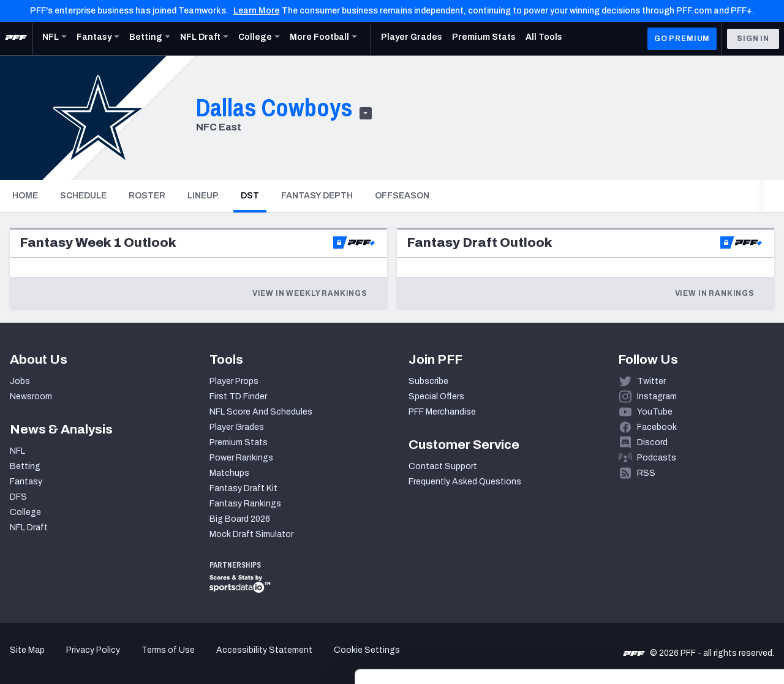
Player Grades (237, 427)
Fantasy (26, 482)
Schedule (83, 196)
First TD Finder (238, 396)
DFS (18, 497)
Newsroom (31, 396)
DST (254, 195)
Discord (652, 442)
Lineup (203, 196)
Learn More (256, 11)
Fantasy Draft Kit (243, 488)
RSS (646, 473)
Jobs (20, 381)
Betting (25, 466)
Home (25, 196)
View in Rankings (715, 293)
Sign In (753, 39)
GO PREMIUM (682, 39)
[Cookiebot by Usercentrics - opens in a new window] (79, 660)
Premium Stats (239, 442)
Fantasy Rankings (245, 504)
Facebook (657, 427)
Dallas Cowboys (274, 107)
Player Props (234, 381)
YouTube (655, 412)
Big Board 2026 (240, 519)
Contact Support (443, 466)
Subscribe (428, 381)
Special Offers (436, 396)
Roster (147, 196)
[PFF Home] (16, 39)
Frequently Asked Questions (465, 482)
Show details (189, 660)
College (25, 512)
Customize (682, 600)
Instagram (657, 396)
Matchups (229, 473)
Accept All (682, 559)
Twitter (651, 381)
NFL (17, 451)
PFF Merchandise (442, 412)
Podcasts (657, 458)
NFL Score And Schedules (261, 412)
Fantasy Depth (317, 196)
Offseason (402, 196)
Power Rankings (241, 458)
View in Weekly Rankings (310, 293)
